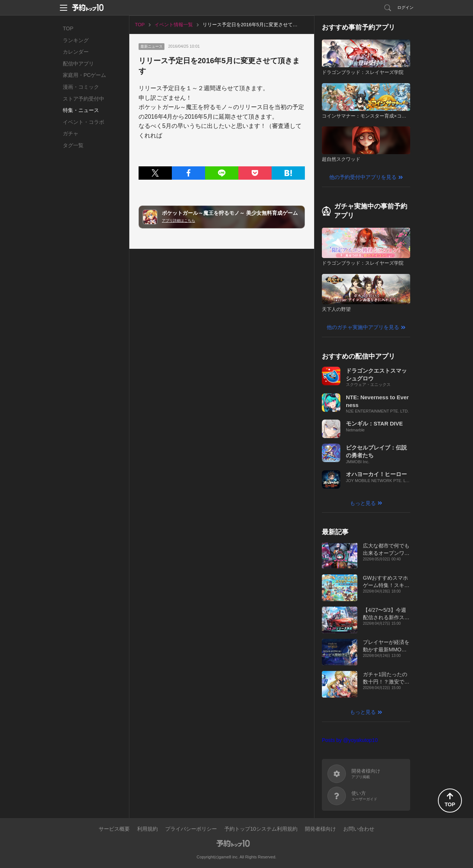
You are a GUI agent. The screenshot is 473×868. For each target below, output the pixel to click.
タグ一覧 (73, 145)
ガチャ (71, 133)
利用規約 (147, 829)
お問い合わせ (359, 829)
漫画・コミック (81, 87)
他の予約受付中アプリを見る (363, 177)
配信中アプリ (78, 64)
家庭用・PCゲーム (84, 75)
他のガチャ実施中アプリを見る (363, 327)
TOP (68, 28)
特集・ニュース (81, 110)
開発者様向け (320, 829)
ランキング (76, 40)
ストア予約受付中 (84, 99)
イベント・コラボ (84, 122)
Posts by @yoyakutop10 (350, 740)
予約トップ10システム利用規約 (261, 829)
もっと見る (363, 503)
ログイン (405, 7)
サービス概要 (114, 829)
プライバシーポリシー (191, 829)
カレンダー (76, 52)
